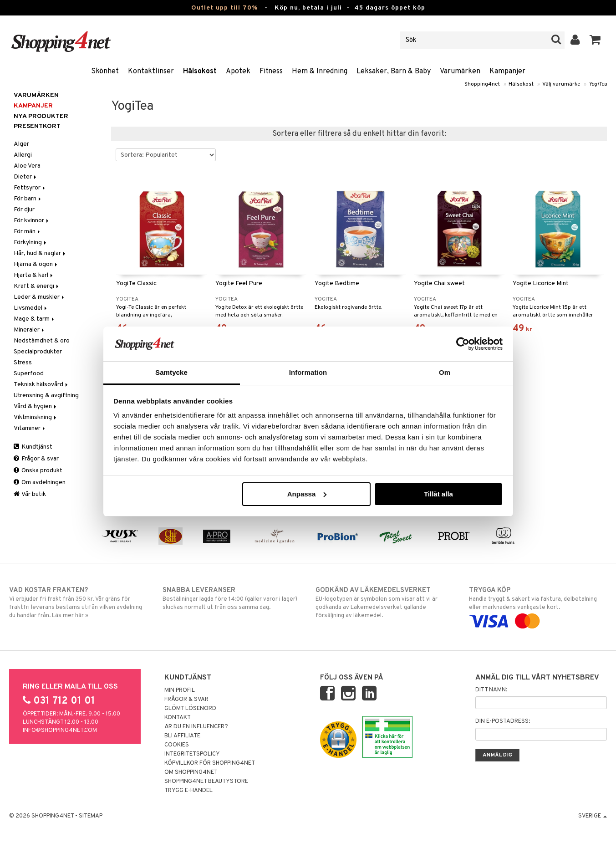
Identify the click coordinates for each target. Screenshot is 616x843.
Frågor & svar (36, 459)
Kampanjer (507, 72)
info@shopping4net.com (60, 731)
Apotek (238, 72)
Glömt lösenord (190, 709)
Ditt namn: (491, 690)
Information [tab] (308, 372)
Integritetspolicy (192, 754)
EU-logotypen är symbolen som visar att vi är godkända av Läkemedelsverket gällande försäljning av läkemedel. (384, 603)
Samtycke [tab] (171, 372)
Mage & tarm (35, 319)
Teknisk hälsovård (41, 385)
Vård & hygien (36, 406)
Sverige (593, 816)
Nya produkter (41, 116)
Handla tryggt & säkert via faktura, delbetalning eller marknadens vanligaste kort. (538, 606)
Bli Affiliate (182, 736)
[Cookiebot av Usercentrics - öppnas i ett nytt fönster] (463, 344)
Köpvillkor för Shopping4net (210, 763)
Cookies (177, 745)
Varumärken (460, 72)
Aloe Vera (27, 166)
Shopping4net (482, 84)
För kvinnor (32, 221)
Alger (21, 144)
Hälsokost (200, 72)
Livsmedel (31, 308)
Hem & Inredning (320, 72)
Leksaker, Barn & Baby (394, 72)
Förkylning (31, 243)
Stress (23, 363)
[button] (595, 40)
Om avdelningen (40, 483)
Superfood (29, 374)
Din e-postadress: (503, 721)
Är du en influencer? (196, 727)
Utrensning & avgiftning (46, 396)
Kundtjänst (33, 447)
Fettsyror (30, 188)
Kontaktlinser (151, 72)
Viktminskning (36, 417)
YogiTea (598, 84)
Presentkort (37, 126)
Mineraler (30, 330)
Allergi (23, 155)
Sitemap (91, 816)
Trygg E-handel (188, 791)
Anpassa (307, 494)
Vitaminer (30, 428)
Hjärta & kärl (34, 275)
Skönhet (105, 72)
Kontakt (178, 718)
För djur (24, 210)
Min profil (180, 690)
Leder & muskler (40, 297)
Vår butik (30, 494)
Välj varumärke (561, 84)
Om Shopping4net (191, 772)
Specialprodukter (38, 352)
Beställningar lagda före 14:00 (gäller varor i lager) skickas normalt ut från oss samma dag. (232, 598)
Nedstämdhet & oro (42, 341)
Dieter (26, 177)
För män (28, 232)
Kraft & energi (37, 286)
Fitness (271, 72)
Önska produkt (38, 471)
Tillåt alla (438, 494)
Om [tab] (445, 372)
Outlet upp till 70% (224, 8)
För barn (28, 199)
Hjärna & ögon (36, 264)
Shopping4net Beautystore (206, 782)
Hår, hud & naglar (40, 253)
